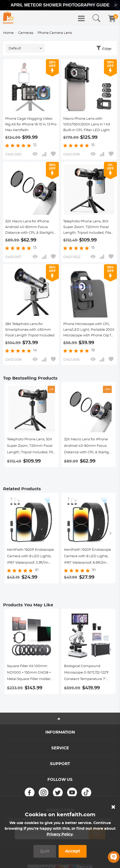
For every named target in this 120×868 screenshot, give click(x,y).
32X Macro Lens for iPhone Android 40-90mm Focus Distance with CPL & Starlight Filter (29, 228)
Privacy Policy (60, 834)
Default (15, 48)
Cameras (26, 33)
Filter (107, 49)
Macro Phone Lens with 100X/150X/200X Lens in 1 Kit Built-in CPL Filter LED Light (87, 124)
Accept (73, 851)
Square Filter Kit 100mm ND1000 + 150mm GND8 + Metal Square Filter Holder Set (29, 673)
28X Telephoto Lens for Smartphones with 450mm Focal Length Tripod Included (30, 330)
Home (8, 33)
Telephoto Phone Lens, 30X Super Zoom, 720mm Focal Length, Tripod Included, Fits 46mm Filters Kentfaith (87, 228)
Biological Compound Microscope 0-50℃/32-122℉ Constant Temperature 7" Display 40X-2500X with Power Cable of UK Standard (88, 673)
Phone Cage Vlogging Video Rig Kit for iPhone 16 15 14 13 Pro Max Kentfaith (31, 124)
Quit (45, 851)
